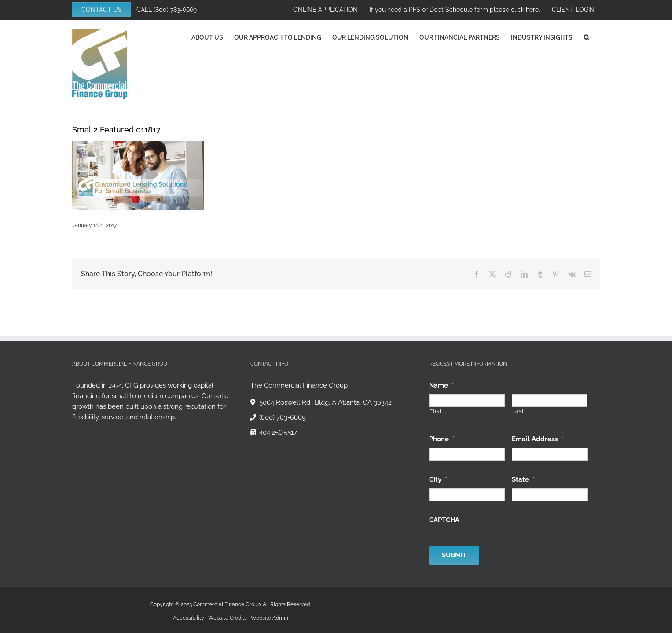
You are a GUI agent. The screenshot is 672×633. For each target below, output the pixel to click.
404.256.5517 (278, 432)
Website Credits (228, 618)
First (435, 411)
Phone (442, 439)
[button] (586, 37)
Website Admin (270, 618)
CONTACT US (102, 10)
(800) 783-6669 (175, 10)
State (523, 479)
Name (441, 385)
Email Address (538, 439)
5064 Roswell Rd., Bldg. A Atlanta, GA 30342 (325, 402)
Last (518, 411)
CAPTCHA (444, 520)
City (438, 479)
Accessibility (189, 618)
